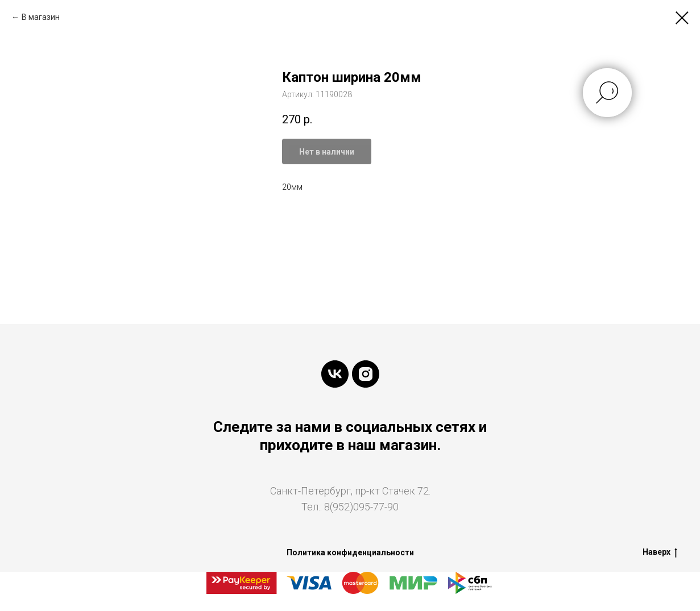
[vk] (335, 374)
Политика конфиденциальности (350, 552)
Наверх (660, 552)
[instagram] (366, 374)
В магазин (41, 17)
